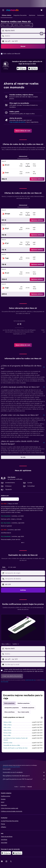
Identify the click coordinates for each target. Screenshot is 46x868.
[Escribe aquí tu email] (25, 665)
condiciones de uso (30, 680)
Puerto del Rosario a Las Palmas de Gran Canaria (16, 749)
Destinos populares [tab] (24, 703)
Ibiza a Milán (7, 736)
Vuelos (16, 787)
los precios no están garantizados (11, 767)
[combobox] (6, 25)
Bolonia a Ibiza (8, 743)
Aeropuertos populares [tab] (12, 708)
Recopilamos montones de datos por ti (24, 776)
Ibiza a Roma (7, 730)
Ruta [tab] (4, 567)
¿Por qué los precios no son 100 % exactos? (24, 779)
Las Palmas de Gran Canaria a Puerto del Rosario (16, 739)
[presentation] (33, 68)
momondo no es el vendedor (24, 772)
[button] (3, 10)
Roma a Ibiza (7, 733)
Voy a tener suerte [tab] (23, 712)
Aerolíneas (23, 787)
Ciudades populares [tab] (28, 708)
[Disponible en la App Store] (33, 69)
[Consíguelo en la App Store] (17, 853)
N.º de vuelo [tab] (12, 567)
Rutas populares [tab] (9, 703)
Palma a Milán (7, 722)
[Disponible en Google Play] (22, 69)
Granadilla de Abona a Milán (12, 745)
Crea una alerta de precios (17, 122)
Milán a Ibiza (7, 728)
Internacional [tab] (23, 156)
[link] (23, 131)
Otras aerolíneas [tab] (9, 712)
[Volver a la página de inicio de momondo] (12, 10)
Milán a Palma (7, 725)
